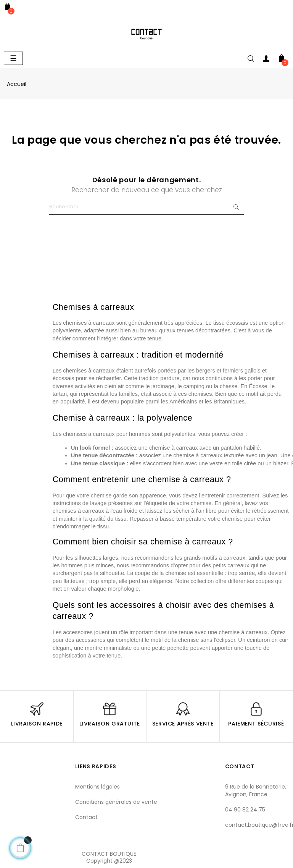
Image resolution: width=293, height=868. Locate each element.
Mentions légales (97, 787)
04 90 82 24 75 (245, 810)
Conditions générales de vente (116, 802)
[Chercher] (146, 207)
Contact (86, 817)
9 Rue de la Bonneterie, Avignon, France (256, 790)
